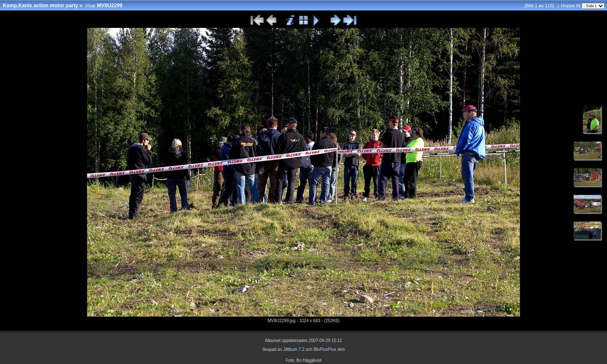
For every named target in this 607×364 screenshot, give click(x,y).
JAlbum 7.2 (294, 349)
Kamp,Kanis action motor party (41, 5)
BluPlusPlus (325, 349)
